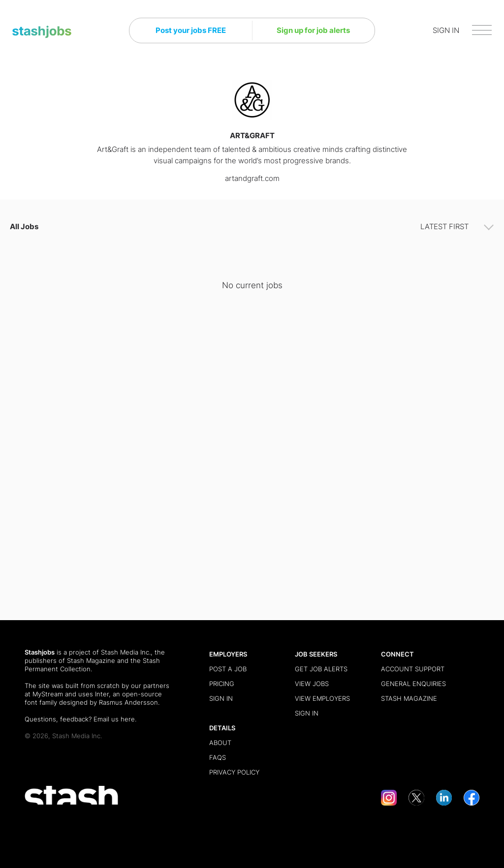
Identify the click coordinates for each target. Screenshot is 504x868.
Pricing (222, 684)
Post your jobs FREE (191, 30)
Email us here (114, 719)
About (220, 743)
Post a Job (228, 669)
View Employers (322, 698)
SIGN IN (446, 30)
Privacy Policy (234, 772)
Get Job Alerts (321, 669)
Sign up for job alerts (313, 30)
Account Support (413, 669)
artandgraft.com (252, 178)
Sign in (221, 698)
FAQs (218, 757)
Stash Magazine (91, 660)
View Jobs (312, 684)
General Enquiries (413, 684)
